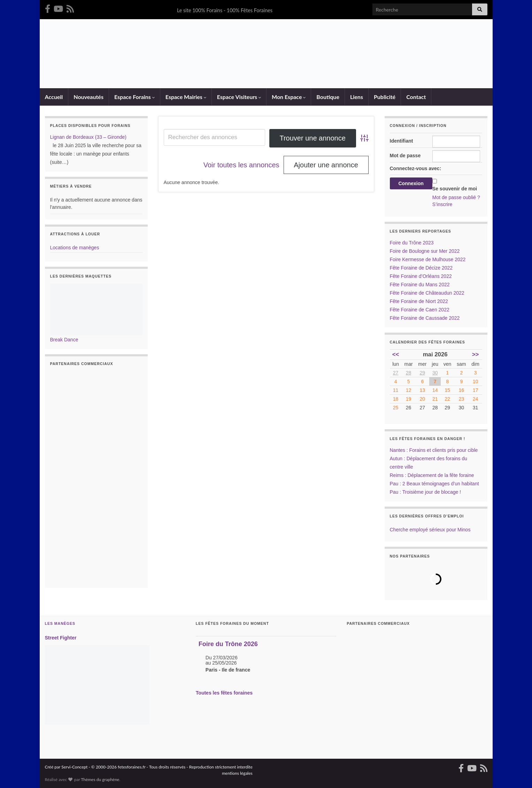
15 (447, 390)
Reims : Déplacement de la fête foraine (432, 475)
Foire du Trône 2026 (228, 644)
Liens (357, 97)
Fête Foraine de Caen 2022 (420, 310)
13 (422, 390)
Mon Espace (289, 97)
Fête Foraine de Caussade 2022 (425, 318)
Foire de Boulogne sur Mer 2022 (425, 251)
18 (396, 399)
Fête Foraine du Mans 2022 (420, 285)
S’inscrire (442, 204)
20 (422, 399)
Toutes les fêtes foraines (224, 693)
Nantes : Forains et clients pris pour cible (434, 450)
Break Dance (64, 340)
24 (476, 399)
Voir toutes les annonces (241, 165)
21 (435, 399)
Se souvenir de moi (455, 189)
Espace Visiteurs (239, 97)
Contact (416, 97)
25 (396, 408)
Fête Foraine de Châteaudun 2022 (427, 293)
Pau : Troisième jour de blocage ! (426, 492)
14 (435, 390)
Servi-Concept (74, 767)
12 (409, 390)
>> (476, 354)
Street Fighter (61, 638)
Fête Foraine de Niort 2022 (419, 301)
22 (447, 399)
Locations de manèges (75, 248)
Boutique (328, 97)
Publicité (385, 97)
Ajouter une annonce (326, 165)
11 (396, 390)
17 (476, 390)
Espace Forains (134, 97)
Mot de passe (405, 156)
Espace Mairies (186, 97)
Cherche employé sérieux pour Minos (430, 530)
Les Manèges (60, 623)
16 (462, 390)
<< (396, 354)
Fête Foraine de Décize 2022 (421, 268)
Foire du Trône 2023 (412, 243)
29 (422, 373)
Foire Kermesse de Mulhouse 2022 (428, 259)
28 (409, 373)
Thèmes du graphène (100, 779)
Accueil (54, 97)
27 (396, 373)
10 (476, 381)
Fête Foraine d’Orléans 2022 (421, 276)
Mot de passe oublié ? (456, 197)
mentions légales (237, 773)
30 (435, 373)
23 (462, 399)
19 (409, 399)
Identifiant (402, 141)
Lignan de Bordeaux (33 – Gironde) (88, 137)
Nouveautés (88, 97)
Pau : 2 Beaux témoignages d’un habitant (434, 484)
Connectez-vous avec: (416, 168)
